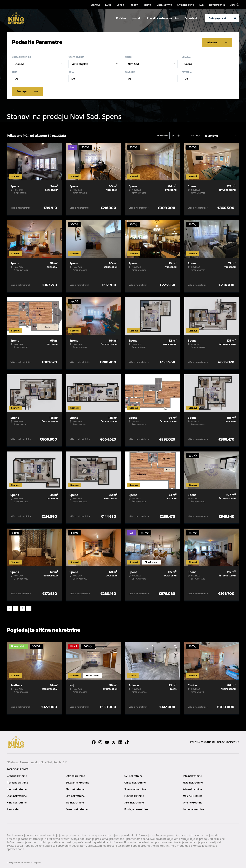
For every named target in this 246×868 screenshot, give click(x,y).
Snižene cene (186, 5)
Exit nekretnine (75, 795)
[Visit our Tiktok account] (127, 741)
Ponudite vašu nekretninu (163, 18)
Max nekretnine (193, 795)
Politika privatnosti (202, 741)
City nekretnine (75, 775)
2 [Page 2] (23, 607)
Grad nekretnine (17, 775)
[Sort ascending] (173, 134)
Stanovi (95, 5)
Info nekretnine (192, 775)
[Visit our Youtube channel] (107, 741)
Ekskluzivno (164, 5)
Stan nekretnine (17, 795)
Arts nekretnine (134, 801)
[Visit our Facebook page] (94, 741)
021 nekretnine (134, 775)
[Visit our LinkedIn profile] (120, 741)
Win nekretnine (192, 788)
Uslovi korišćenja (228, 741)
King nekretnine (17, 801)
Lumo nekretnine (194, 808)
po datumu (211, 135)
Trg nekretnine (75, 801)
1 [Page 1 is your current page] (16, 607)
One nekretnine (193, 801)
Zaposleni (191, 18)
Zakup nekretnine (77, 808)
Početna (121, 18)
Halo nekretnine (193, 781)
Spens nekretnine (135, 788)
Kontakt (137, 18)
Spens (188, 63)
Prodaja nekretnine (136, 808)
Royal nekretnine (17, 781)
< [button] (10, 607)
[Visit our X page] (114, 741)
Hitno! (148, 5)
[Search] (235, 18)
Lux (201, 5)
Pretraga (27, 90)
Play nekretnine (134, 795)
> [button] (29, 607)
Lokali (120, 5)
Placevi (134, 5)
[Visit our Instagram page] (100, 741)
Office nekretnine (135, 781)
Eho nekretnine (75, 788)
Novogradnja (217, 5)
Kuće (108, 5)
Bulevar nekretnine (77, 781)
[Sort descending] (179, 134)
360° (235, 5)
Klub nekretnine (17, 788)
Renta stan (13, 808)
